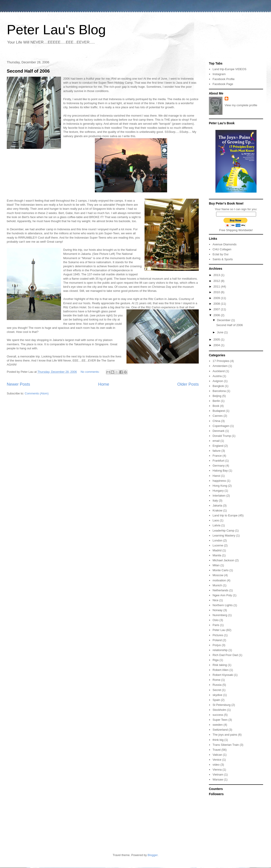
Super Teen (220, 720)
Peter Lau (219, 630)
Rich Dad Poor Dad (225, 655)
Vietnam (218, 775)
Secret (217, 690)
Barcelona (219, 391)
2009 (217, 298)
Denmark (218, 431)
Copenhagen (221, 426)
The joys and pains (225, 735)
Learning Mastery (224, 535)
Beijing (217, 396)
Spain (216, 700)
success (218, 715)
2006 (217, 315)
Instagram (219, 74)
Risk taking (220, 665)
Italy (215, 501)
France (217, 456)
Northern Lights (223, 605)
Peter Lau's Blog (56, 30)
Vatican (217, 755)
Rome (216, 680)
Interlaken (219, 496)
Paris (216, 625)
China (216, 421)
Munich (217, 585)
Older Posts (188, 384)
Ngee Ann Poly (222, 595)
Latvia (216, 525)
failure (216, 451)
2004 (217, 345)
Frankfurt (218, 461)
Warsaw (218, 779)
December (224, 320)
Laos (216, 520)
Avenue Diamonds (224, 244)
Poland (217, 640)
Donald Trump (222, 436)
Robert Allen (221, 670)
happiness (219, 481)
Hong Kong (220, 486)
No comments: (90, 372)
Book (216, 406)
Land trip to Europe (225, 515)
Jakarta (217, 505)
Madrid (217, 550)
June (221, 332)
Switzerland (220, 730)
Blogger (153, 855)
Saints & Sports (223, 259)
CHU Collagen (222, 249)
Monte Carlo (221, 570)
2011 (217, 287)
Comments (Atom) (37, 393)
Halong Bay (220, 471)
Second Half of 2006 (28, 71)
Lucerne (218, 545)
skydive (217, 695)
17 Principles (221, 361)
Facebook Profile (224, 79)
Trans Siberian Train (226, 745)
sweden (218, 725)
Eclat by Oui (220, 254)
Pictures (218, 635)
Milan (216, 565)
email (216, 441)
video (216, 765)
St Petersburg (222, 705)
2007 (217, 309)
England (218, 446)
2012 (217, 281)
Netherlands (220, 590)
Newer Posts (18, 384)
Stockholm (219, 710)
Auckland (218, 371)
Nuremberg (220, 615)
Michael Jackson (223, 560)
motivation (219, 580)
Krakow (217, 510)
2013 (217, 275)
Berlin (216, 401)
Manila (217, 555)
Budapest (219, 411)
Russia (217, 685)
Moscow (218, 575)
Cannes (218, 416)
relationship (220, 650)
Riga (216, 660)
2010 (217, 292)
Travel (217, 750)
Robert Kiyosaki (223, 675)
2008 (217, 304)
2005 (217, 340)
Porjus (217, 645)
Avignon (218, 381)
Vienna (217, 770)
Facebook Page (223, 84)
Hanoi (216, 476)
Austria (217, 376)
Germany (218, 466)
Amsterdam (220, 366)
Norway (217, 610)
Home (104, 384)
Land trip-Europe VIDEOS (229, 69)
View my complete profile (241, 105)
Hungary (218, 491)
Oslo (216, 620)
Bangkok (218, 386)
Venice (217, 760)
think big (218, 740)
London (217, 540)
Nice (215, 600)
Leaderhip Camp (223, 531)
